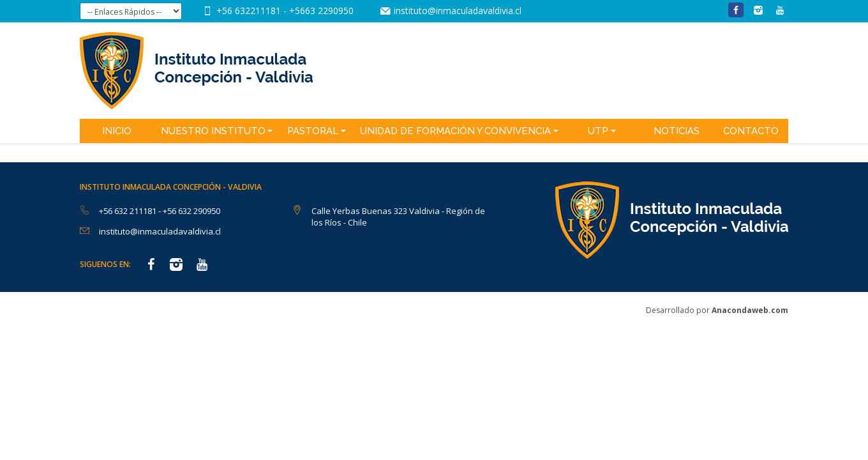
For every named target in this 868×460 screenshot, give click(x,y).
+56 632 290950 (191, 211)
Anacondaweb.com (750, 310)
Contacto (751, 131)
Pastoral (313, 131)
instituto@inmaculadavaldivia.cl (458, 11)
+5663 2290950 (321, 11)
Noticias (677, 131)
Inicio (117, 131)
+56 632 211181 (129, 211)
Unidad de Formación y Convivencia (455, 131)
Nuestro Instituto (213, 131)
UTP (598, 131)
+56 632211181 (250, 11)
